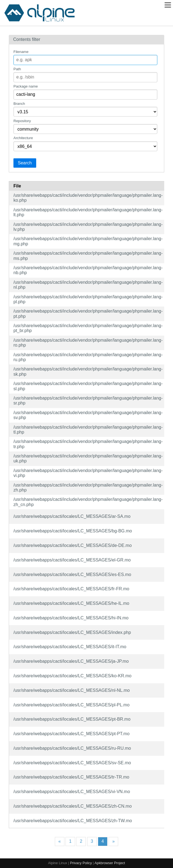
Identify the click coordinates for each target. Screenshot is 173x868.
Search (25, 163)
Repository (22, 121)
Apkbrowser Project (110, 863)
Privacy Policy (81, 863)
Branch (19, 104)
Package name (26, 86)
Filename (21, 52)
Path (17, 69)
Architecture (23, 138)
